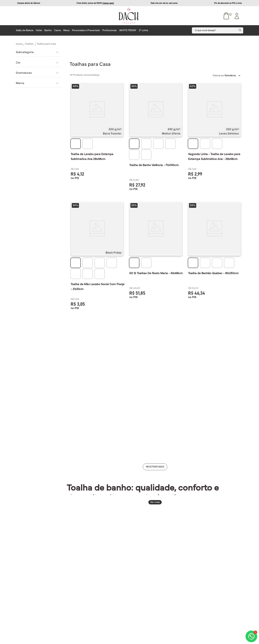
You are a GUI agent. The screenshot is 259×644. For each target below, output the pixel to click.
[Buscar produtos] (241, 30)
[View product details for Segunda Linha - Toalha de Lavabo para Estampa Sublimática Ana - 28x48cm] (215, 136)
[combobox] (218, 30)
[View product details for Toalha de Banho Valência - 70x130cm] (156, 136)
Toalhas (29, 44)
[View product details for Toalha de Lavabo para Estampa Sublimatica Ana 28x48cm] (97, 136)
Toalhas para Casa (46, 44)
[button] (39, 52)
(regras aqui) (108, 3)
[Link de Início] (19, 44)
